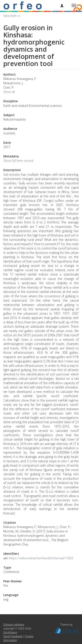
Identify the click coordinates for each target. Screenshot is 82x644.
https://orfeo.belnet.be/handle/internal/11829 (41, 558)
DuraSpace (10, 632)
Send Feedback (13, 636)
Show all (9, 92)
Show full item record (18, 161)
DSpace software (14, 625)
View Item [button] (12, 16)
